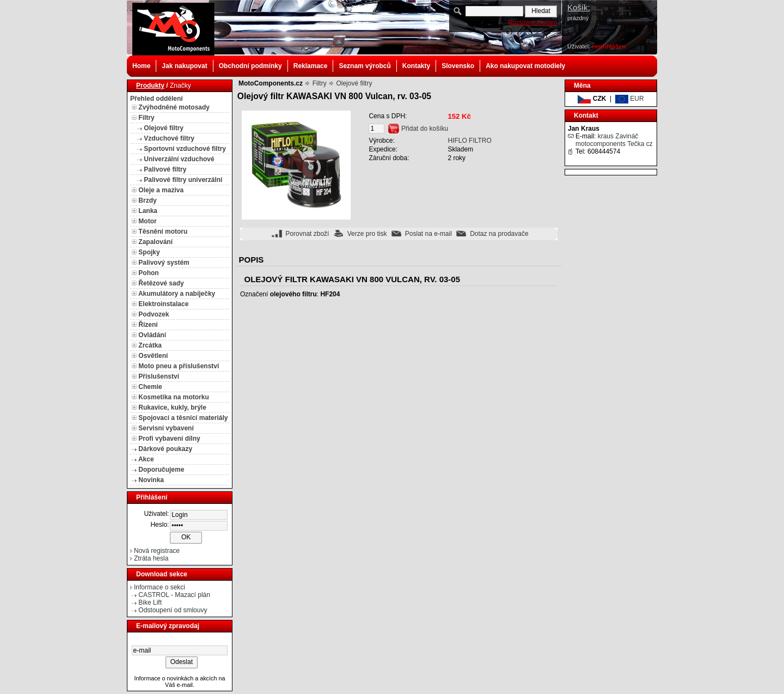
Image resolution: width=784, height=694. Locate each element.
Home (141, 66)
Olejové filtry (164, 128)
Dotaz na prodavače (499, 234)
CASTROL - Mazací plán (174, 595)
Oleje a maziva (161, 190)
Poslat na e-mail (428, 234)
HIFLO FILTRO (469, 141)
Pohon (148, 273)
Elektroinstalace (163, 304)
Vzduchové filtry (169, 138)
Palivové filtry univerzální (183, 180)
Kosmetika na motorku (173, 397)
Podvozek (154, 314)
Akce (146, 459)
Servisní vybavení (166, 428)
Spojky (149, 252)
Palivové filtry (165, 169)
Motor (147, 221)
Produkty (150, 86)
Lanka (148, 211)
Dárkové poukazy (165, 449)
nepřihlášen (609, 46)
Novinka (151, 480)
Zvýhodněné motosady (174, 107)
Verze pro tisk (367, 234)
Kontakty (416, 66)
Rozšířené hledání (533, 22)
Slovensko (458, 66)
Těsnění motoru (163, 232)
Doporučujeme (161, 470)
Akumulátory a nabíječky (177, 294)
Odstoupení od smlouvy (173, 610)
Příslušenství (159, 376)
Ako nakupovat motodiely (525, 66)
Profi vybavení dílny (169, 439)
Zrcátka (150, 345)
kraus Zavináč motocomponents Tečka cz (614, 140)
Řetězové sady (161, 283)
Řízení (148, 325)
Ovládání (152, 335)
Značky (180, 86)
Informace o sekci (160, 587)
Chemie (150, 387)
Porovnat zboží (307, 234)
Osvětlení (153, 356)
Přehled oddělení (157, 99)
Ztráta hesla (151, 558)
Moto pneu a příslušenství (179, 366)
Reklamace (311, 66)
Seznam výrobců (365, 66)
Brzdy (147, 200)
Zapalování (155, 242)
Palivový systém (164, 263)
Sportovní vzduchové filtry (185, 149)
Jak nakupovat (184, 66)
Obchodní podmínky (250, 66)
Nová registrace (157, 551)
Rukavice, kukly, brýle (172, 407)
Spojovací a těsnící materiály (183, 418)
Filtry (146, 118)
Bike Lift (150, 602)
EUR (630, 99)
